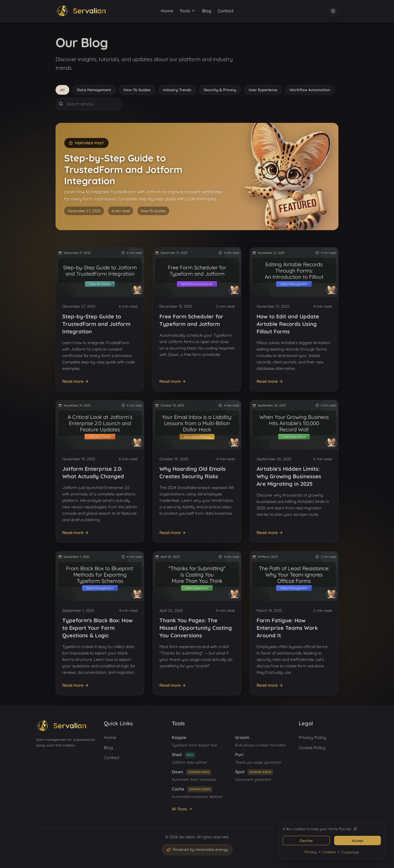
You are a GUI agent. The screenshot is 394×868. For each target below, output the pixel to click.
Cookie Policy (312, 748)
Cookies (329, 852)
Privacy (311, 852)
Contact (226, 11)
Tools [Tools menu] (188, 11)
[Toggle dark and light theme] (333, 11)
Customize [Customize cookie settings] (350, 852)
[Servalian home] (81, 11)
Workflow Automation (310, 90)
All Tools (182, 809)
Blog (207, 11)
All (62, 90)
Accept (357, 841)
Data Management (94, 90)
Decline (306, 841)
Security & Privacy (220, 90)
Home (167, 11)
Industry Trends (177, 90)
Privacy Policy (312, 737)
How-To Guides (137, 90)
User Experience (263, 90)
